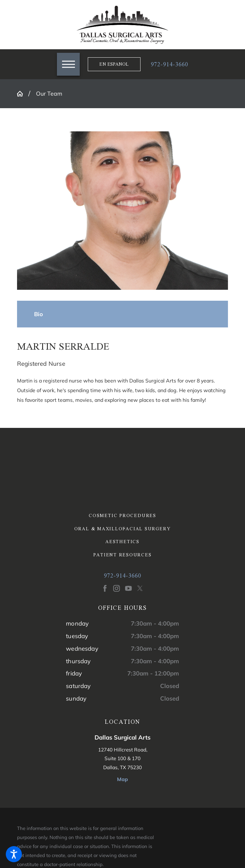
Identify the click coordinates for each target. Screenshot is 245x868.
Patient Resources (122, 555)
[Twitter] (140, 588)
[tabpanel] (122, 372)
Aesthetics (122, 542)
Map (122, 779)
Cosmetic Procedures (122, 516)
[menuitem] (122, 516)
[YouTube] (128, 588)
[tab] (39, 314)
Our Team (49, 93)
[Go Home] (23, 94)
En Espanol (114, 64)
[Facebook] (105, 588)
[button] (14, 854)
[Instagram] (117, 588)
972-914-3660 (169, 64)
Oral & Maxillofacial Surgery (123, 529)
